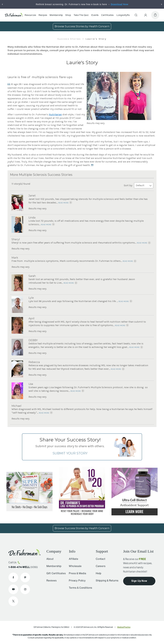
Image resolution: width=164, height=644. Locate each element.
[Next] (162, 4)
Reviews (51, 580)
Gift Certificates (55, 573)
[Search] (136, 15)
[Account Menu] (146, 15)
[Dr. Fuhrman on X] (13, 601)
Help (97, 573)
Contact (99, 559)
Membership (56, 15)
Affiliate (72, 559)
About (49, 559)
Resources (30, 15)
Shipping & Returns (106, 580)
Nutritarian (55, 114)
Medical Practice (124, 627)
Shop (68, 15)
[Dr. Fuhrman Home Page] (14, 15)
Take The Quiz (81, 15)
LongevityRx (123, 15)
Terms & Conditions (79, 588)
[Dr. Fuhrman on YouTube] (13, 589)
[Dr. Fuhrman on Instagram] (25, 589)
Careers (99, 566)
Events (95, 15)
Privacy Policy (76, 580)
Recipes (43, 15)
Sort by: (139, 185)
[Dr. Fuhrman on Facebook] (13, 577)
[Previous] (2, 4)
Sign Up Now (139, 581)
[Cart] (155, 15)
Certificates (107, 15)
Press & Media (76, 573)
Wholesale (74, 566)
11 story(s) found (21, 184)
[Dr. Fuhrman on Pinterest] (25, 577)
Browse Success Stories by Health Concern (82, 26)
